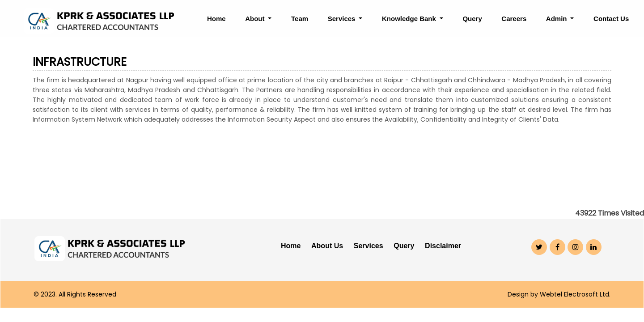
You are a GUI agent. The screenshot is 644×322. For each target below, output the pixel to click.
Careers (514, 19)
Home (216, 19)
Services (369, 246)
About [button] (256, 19)
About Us (327, 246)
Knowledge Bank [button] (410, 19)
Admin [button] (557, 19)
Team (300, 19)
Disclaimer (443, 246)
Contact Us (611, 19)
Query (472, 19)
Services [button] (343, 19)
